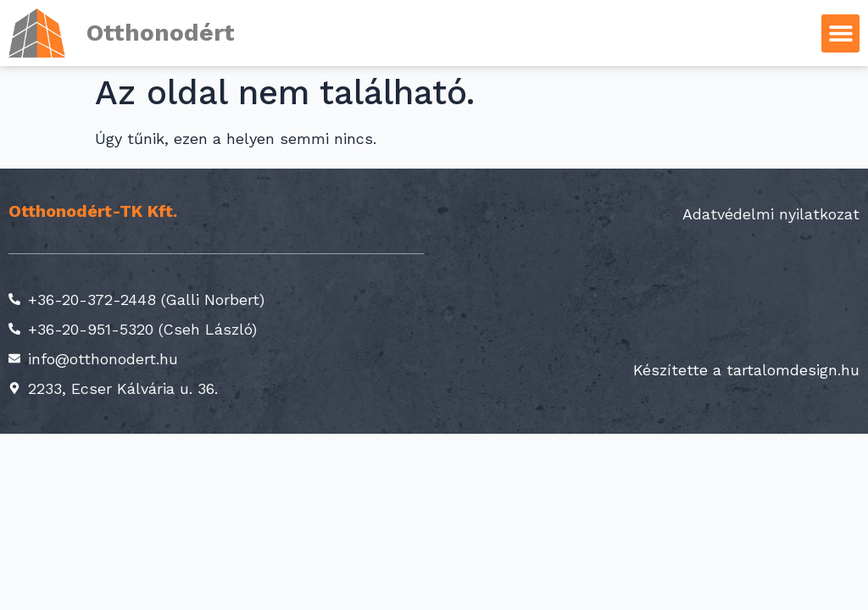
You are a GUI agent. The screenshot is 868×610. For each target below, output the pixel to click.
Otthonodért (161, 33)
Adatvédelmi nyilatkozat (771, 214)
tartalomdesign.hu (793, 370)
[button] (840, 33)
